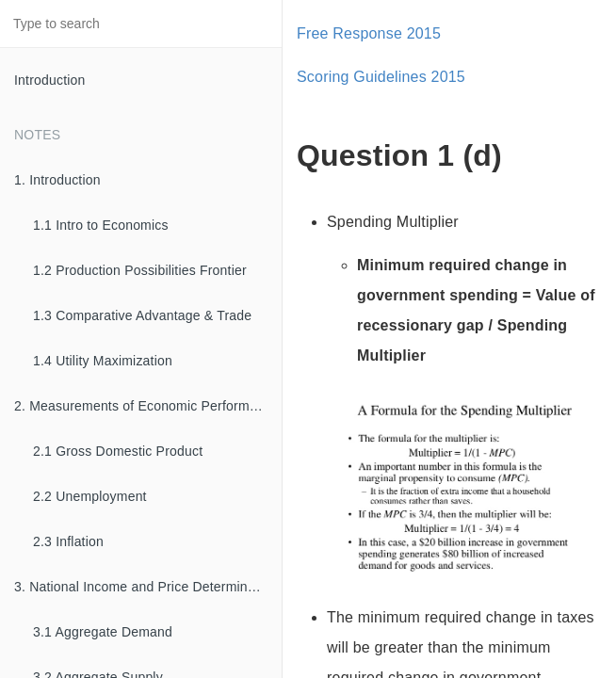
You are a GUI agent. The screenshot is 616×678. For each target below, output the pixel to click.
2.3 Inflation (68, 541)
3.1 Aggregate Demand (103, 632)
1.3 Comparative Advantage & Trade (142, 315)
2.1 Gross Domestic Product (118, 451)
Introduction (50, 80)
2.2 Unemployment (90, 496)
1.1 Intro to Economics (101, 225)
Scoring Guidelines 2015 (381, 77)
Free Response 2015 (369, 33)
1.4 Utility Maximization (103, 361)
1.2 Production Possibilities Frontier (140, 270)
